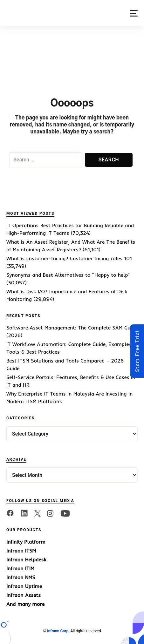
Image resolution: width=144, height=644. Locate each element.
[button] (134, 13)
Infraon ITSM (21, 551)
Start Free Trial (137, 351)
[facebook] (10, 513)
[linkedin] (24, 513)
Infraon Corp (58, 631)
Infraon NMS (21, 577)
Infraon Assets (24, 595)
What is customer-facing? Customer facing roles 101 (69, 258)
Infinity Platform (26, 542)
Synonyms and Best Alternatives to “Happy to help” (69, 275)
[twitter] (38, 513)
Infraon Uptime (24, 586)
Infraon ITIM (20, 568)
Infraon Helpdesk (26, 559)
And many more (25, 604)
